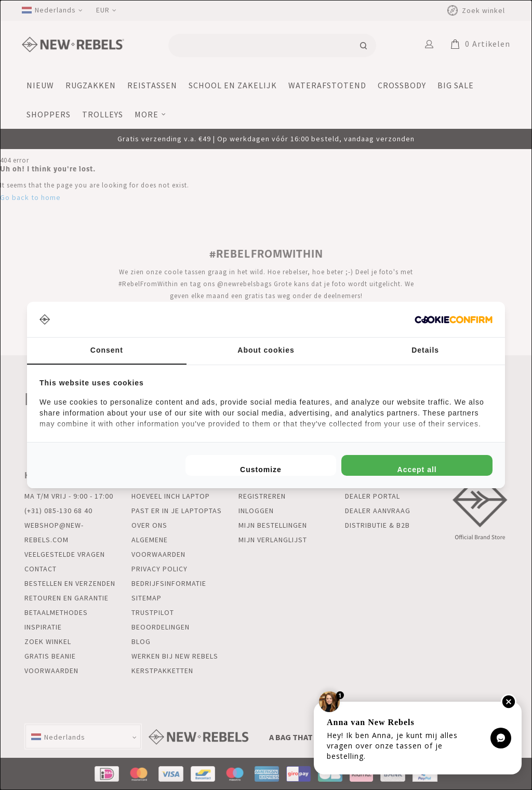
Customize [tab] (261, 470)
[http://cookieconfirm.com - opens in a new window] (454, 320)
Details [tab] (425, 350)
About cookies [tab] (266, 350)
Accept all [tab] (417, 470)
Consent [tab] (107, 350)
